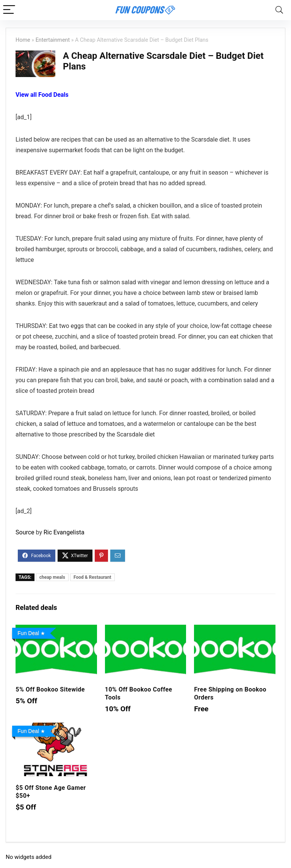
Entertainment (53, 40)
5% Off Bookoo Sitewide (50, 689)
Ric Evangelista (64, 532)
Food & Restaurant (92, 577)
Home (23, 40)
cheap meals (52, 577)
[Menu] (9, 10)
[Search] (279, 10)
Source (25, 532)
